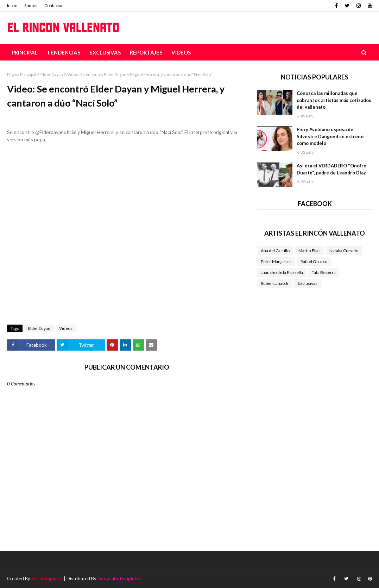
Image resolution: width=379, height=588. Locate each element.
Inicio (12, 5)
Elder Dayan (52, 74)
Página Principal (22, 74)
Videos (66, 328)
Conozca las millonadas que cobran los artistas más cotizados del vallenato (334, 100)
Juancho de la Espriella (282, 272)
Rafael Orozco (314, 261)
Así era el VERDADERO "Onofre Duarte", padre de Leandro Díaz (331, 169)
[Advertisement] (127, 174)
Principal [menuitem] (25, 52)
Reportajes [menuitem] (146, 52)
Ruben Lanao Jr (275, 283)
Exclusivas (308, 283)
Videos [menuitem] (181, 52)
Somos (31, 5)
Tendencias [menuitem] (64, 52)
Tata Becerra (324, 272)
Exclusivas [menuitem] (105, 52)
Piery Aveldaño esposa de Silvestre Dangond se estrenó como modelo (330, 136)
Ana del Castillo (275, 251)
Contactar (54, 5)
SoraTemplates (47, 579)
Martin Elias (309, 251)
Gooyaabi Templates (119, 579)
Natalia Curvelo (344, 251)
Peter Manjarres (276, 261)
